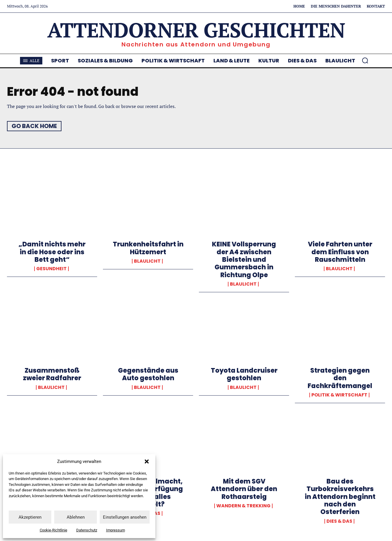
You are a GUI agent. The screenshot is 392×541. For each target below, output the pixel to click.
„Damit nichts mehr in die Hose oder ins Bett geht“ (52, 252)
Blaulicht (147, 261)
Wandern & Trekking (243, 506)
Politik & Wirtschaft (339, 395)
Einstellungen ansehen (125, 517)
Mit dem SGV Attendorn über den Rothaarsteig (244, 489)
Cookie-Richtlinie (53, 530)
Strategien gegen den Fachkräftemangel (340, 378)
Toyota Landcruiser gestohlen (244, 374)
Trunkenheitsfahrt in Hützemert (148, 248)
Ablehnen (76, 517)
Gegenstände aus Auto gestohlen (148, 374)
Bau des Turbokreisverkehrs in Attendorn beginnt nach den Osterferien (340, 497)
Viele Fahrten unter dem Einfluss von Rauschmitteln (340, 252)
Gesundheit (51, 269)
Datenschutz (87, 530)
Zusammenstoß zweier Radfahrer (52, 374)
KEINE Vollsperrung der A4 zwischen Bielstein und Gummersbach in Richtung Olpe (244, 260)
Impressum (116, 530)
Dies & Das (339, 521)
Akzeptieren (30, 517)
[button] (147, 461)
